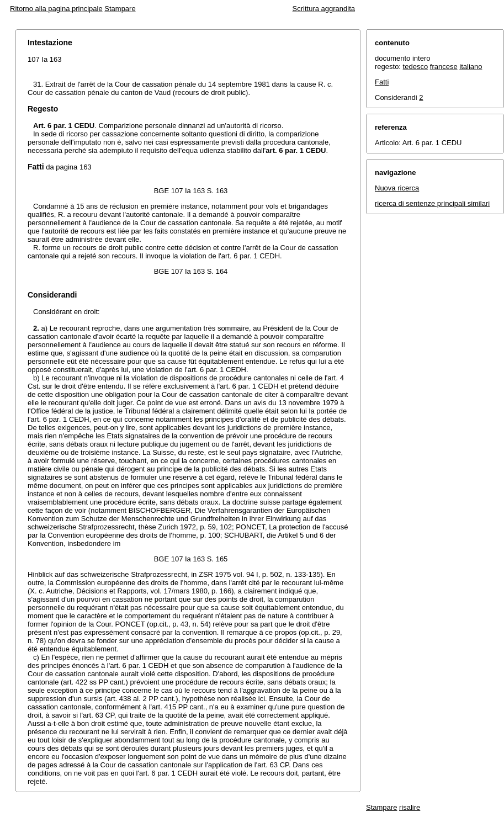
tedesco (416, 67)
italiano (471, 67)
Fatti (382, 82)
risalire (410, 807)
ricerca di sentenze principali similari (432, 203)
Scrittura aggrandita (324, 9)
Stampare (120, 9)
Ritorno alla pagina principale (56, 9)
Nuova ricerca (397, 188)
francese (444, 67)
